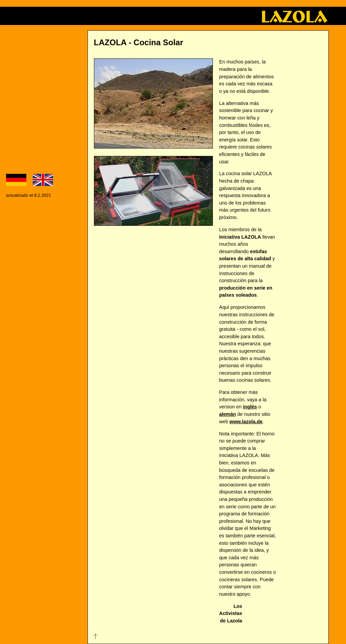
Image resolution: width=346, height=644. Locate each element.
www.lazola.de (246, 422)
